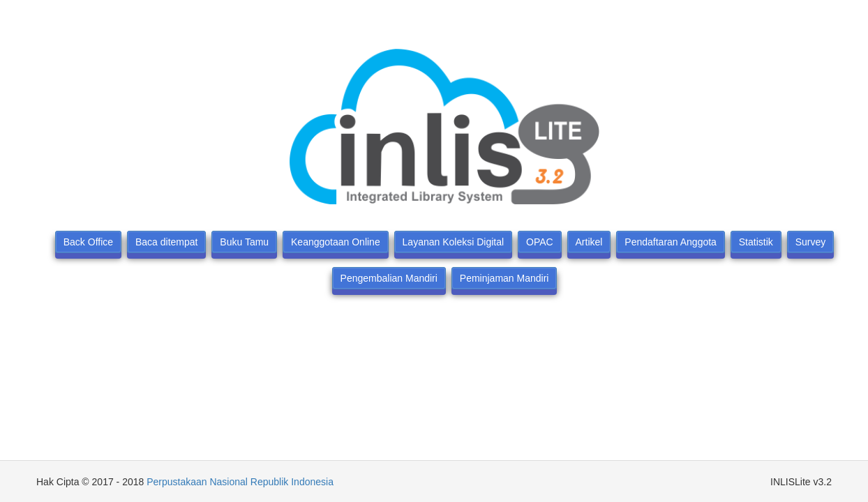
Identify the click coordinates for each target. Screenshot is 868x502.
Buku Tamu (244, 242)
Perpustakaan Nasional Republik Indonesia (240, 482)
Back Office (88, 242)
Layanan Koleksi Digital (454, 242)
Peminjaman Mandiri (504, 278)
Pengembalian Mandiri (389, 278)
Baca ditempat (167, 242)
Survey (811, 242)
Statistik (756, 242)
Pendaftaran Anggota (671, 242)
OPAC (540, 242)
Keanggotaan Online (336, 242)
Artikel (589, 242)
